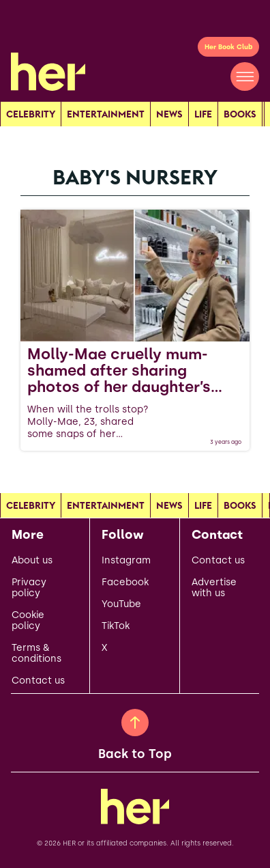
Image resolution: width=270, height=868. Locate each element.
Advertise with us (214, 588)
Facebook (125, 583)
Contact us (38, 681)
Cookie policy (28, 621)
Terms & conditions (36, 654)
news (169, 114)
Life (203, 114)
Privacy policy (29, 588)
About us (32, 561)
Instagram (126, 561)
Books (240, 114)
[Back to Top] (135, 723)
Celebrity (31, 114)
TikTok (116, 626)
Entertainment (106, 114)
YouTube (121, 604)
